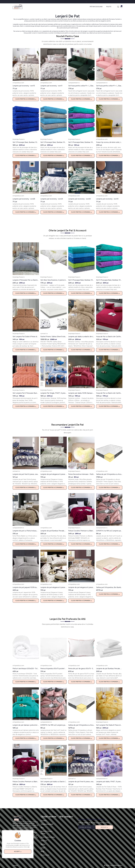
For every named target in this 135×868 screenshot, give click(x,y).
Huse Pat (44, 841)
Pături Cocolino (96, 7)
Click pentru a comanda (26, 99)
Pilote (109, 7)
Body (42, 851)
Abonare (104, 827)
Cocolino (44, 821)
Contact (15, 865)
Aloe (42, 828)
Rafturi (43, 844)
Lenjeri (43, 848)
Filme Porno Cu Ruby (48, 837)
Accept (18, 852)
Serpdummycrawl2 (47, 824)
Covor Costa (45, 855)
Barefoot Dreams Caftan (47, 832)
